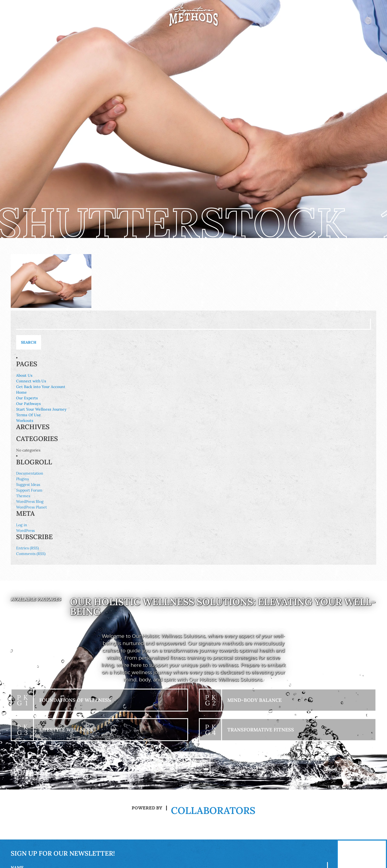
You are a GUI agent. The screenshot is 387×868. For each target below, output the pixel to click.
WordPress (25, 531)
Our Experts (27, 398)
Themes (23, 496)
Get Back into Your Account (41, 387)
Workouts (25, 421)
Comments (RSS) (31, 554)
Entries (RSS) (27, 548)
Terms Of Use (28, 415)
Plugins (22, 479)
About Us (24, 375)
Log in (22, 525)
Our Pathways (28, 404)
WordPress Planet (31, 507)
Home (21, 392)
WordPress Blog (30, 501)
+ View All (193, 765)
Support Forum (29, 490)
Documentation (30, 473)
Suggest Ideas (28, 485)
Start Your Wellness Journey (41, 409)
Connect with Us (31, 381)
